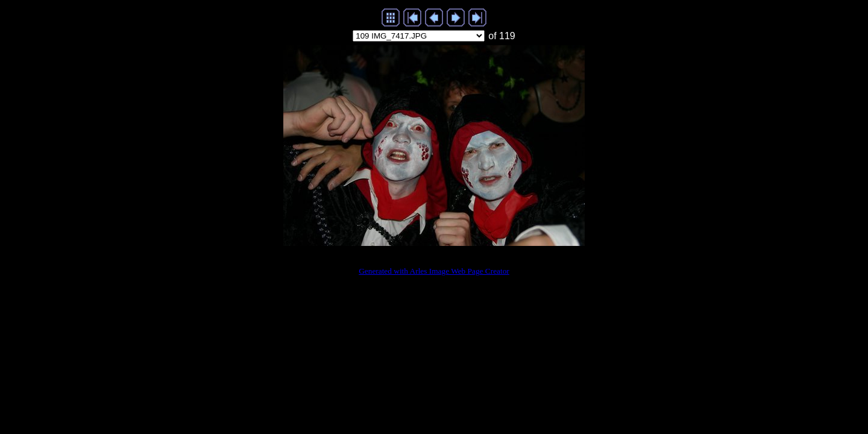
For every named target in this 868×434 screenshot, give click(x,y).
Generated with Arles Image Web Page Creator (434, 271)
